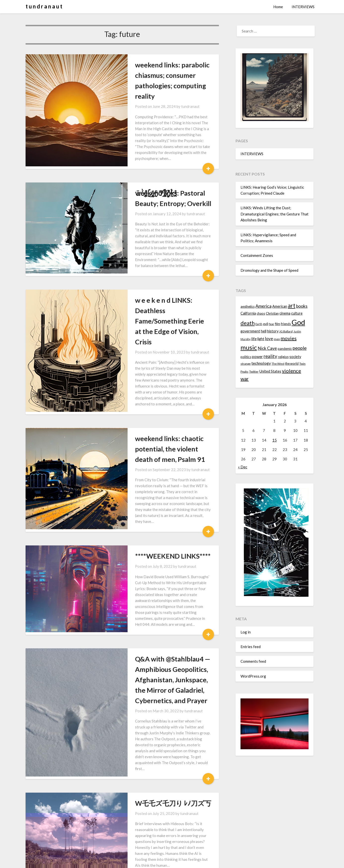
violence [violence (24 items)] (292, 371)
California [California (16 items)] (248, 313)
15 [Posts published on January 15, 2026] (275, 440)
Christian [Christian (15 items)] (272, 313)
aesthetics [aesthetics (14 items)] (248, 306)
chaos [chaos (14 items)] (261, 313)
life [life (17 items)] (254, 339)
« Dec (243, 467)
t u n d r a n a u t (44, 6)
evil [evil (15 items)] (266, 324)
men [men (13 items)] (277, 339)
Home (278, 7)
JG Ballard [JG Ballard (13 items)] (286, 331)
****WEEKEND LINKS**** (148, 477)
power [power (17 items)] (257, 357)
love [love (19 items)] (269, 339)
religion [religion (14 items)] (283, 357)
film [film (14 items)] (278, 324)
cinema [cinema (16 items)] (285, 313)
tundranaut (166, 96)
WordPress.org (253, 676)
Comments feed (253, 661)
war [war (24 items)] (245, 379)
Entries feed (251, 647)
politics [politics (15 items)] (246, 357)
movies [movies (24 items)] (289, 338)
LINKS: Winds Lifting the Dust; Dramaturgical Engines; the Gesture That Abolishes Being (275, 214)
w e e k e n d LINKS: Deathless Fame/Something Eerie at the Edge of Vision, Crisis (155, 276)
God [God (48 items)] (298, 322)
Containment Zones (257, 255)
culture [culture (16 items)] (297, 313)
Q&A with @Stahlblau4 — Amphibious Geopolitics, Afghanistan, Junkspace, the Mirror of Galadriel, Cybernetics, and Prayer (159, 589)
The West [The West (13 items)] (278, 364)
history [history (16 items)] (273, 331)
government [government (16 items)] (250, 331)
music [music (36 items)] (249, 347)
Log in (246, 632)
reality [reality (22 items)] (270, 356)
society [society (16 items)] (295, 357)
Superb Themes (201, 861)
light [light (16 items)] (261, 339)
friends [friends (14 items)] (286, 324)
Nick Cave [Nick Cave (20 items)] (267, 348)
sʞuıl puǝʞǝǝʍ (131, 779)
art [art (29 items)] (292, 306)
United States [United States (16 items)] (270, 371)
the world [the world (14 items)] (292, 363)
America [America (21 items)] (263, 306)
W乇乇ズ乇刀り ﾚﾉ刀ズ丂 (149, 695)
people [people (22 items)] (300, 348)
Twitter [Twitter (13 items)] (254, 372)
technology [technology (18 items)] (261, 363)
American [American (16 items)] (280, 306)
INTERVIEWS (303, 7)
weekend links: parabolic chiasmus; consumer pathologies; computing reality (160, 75)
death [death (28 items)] (248, 323)
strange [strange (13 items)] (246, 364)
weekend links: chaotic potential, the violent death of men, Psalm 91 (160, 382)
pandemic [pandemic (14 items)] (285, 349)
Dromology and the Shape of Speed (269, 270)
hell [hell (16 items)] (264, 331)
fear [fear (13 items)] (272, 324)
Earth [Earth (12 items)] (259, 324)
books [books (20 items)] (302, 306)
